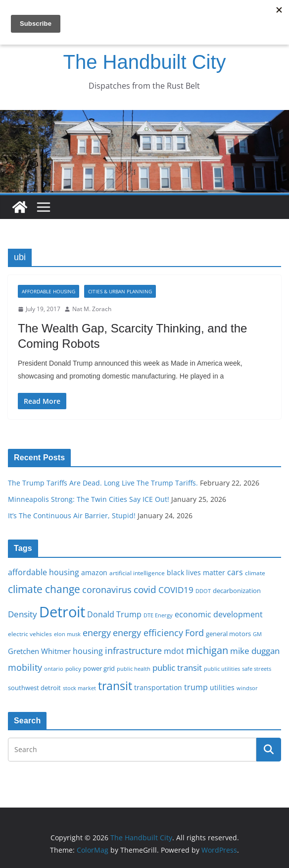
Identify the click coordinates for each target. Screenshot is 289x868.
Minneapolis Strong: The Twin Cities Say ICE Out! (89, 499)
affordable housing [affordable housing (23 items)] (44, 572)
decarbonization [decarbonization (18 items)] (237, 591)
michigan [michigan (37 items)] (207, 650)
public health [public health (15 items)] (134, 669)
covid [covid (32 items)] (145, 590)
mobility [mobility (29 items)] (25, 667)
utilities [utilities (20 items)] (222, 687)
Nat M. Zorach (92, 309)
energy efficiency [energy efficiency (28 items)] (148, 633)
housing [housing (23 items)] (88, 651)
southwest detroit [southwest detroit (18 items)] (34, 688)
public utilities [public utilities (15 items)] (222, 669)
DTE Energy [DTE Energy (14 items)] (158, 615)
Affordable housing (48, 291)
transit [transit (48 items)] (115, 686)
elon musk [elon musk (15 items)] (67, 634)
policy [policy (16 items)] (73, 668)
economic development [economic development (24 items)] (219, 614)
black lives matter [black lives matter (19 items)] (196, 572)
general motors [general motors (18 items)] (228, 634)
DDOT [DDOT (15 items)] (203, 591)
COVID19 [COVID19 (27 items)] (176, 590)
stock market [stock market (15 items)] (79, 688)
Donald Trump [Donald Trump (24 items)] (114, 614)
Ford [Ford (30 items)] (194, 632)
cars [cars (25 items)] (235, 572)
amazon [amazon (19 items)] (94, 572)
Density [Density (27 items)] (23, 614)
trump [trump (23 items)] (196, 687)
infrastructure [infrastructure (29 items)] (133, 651)
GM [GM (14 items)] (257, 634)
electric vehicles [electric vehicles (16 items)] (30, 634)
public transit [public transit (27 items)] (177, 668)
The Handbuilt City (144, 62)
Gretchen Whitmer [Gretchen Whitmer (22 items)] (39, 651)
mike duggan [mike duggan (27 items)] (255, 651)
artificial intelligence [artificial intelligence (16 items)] (137, 573)
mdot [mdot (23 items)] (174, 651)
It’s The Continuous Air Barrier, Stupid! (72, 515)
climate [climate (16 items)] (255, 573)
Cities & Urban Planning (120, 291)
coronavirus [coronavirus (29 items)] (107, 590)
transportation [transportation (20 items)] (158, 687)
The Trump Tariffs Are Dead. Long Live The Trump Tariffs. (103, 483)
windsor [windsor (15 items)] (247, 688)
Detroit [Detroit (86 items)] (62, 612)
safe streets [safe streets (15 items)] (257, 669)
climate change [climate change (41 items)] (44, 589)
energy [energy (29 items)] (97, 633)
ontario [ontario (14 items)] (54, 669)
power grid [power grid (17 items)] (99, 669)
